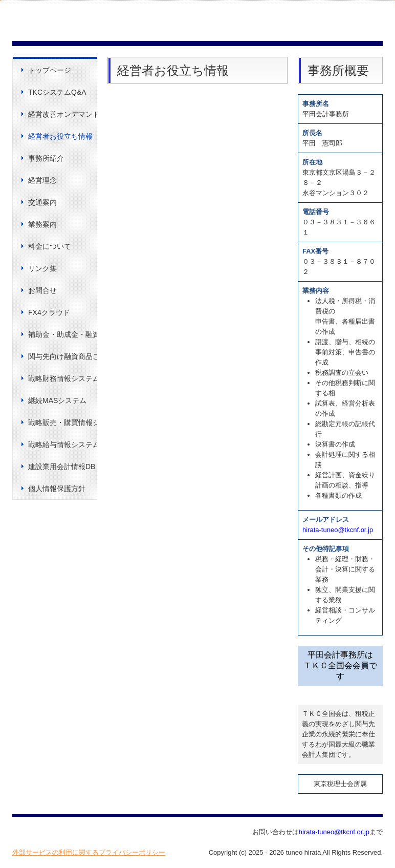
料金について (50, 246)
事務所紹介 (46, 158)
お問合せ (42, 290)
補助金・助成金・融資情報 (62, 334)
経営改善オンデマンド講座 (62, 114)
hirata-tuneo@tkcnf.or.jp (338, 530)
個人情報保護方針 (57, 489)
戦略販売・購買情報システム (62, 422)
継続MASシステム (57, 400)
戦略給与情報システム (62, 444)
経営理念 (42, 180)
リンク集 (42, 268)
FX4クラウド (49, 312)
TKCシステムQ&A (57, 92)
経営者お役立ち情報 (60, 136)
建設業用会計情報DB (62, 467)
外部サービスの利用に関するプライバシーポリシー (89, 852)
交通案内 (42, 202)
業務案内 (42, 224)
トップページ (50, 70)
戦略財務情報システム (62, 378)
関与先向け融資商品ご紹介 (62, 356)
